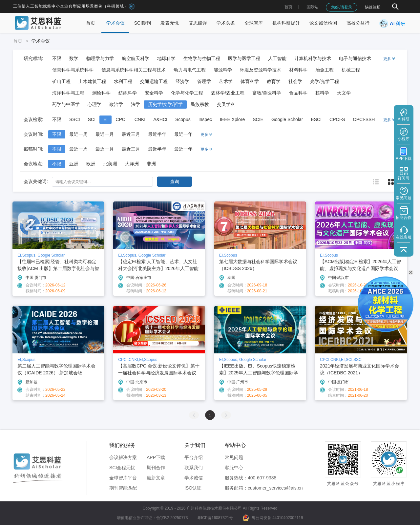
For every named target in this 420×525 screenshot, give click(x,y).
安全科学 (154, 93)
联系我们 (194, 468)
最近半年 (157, 134)
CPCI (121, 119)
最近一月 (105, 134)
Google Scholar (287, 119)
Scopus (183, 119)
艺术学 (226, 81)
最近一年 (183, 134)
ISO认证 (193, 488)
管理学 (204, 81)
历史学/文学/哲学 (165, 104)
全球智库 (254, 23)
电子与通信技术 (355, 58)
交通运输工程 (154, 81)
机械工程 (351, 70)
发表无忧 (170, 23)
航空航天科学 (136, 58)
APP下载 (156, 457)
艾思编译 (198, 23)
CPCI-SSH (364, 119)
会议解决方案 (123, 457)
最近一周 (78, 134)
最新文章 (156, 478)
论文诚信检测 (323, 23)
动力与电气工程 (190, 70)
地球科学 (166, 58)
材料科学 (298, 70)
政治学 (116, 104)
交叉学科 (226, 104)
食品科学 (298, 93)
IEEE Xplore (232, 119)
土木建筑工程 (92, 81)
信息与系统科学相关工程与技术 (134, 70)
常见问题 (234, 457)
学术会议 (115, 23)
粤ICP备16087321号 (215, 518)
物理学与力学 (100, 58)
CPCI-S (337, 119)
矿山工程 (61, 81)
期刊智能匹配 (123, 488)
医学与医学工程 (244, 58)
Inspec (205, 119)
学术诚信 (194, 478)
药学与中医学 (66, 104)
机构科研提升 (286, 23)
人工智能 (277, 58)
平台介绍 (194, 457)
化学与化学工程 (187, 93)
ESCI (316, 119)
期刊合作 (156, 468)
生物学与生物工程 (202, 58)
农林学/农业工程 (228, 93)
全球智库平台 (123, 478)
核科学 (322, 93)
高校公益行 (358, 23)
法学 (136, 104)
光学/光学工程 (325, 81)
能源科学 (223, 70)
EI (105, 119)
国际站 (312, 7)
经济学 (182, 81)
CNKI (140, 119)
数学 (74, 58)
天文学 (344, 93)
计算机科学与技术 (313, 58)
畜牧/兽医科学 (267, 93)
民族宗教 (200, 104)
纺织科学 (128, 93)
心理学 (94, 104)
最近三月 (131, 134)
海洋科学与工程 (68, 93)
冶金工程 (325, 70)
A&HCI (160, 119)
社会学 (295, 81)
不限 (57, 58)
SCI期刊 (143, 23)
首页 (288, 7)
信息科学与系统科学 (73, 70)
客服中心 (234, 468)
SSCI (75, 119)
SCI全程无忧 (122, 468)
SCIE (258, 119)
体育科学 (250, 81)
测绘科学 (101, 93)
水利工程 (123, 81)
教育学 (274, 81)
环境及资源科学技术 (261, 70)
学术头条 (226, 23)
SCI (92, 119)
